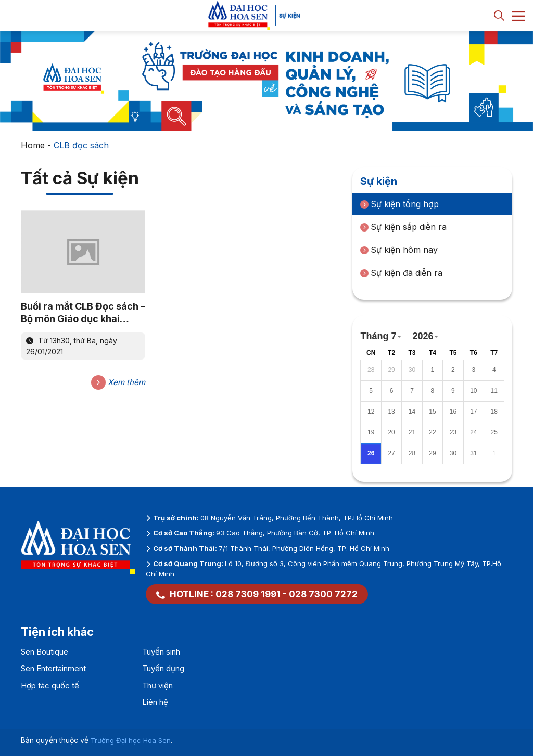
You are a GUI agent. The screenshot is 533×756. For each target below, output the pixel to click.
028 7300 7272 (323, 594)
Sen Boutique (45, 652)
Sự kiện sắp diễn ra (403, 227)
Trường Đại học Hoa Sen (131, 740)
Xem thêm (118, 382)
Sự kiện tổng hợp (399, 204)
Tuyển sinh (161, 652)
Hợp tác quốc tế (50, 685)
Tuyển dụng (163, 668)
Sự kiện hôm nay (399, 250)
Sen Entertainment (53, 668)
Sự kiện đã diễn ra (401, 273)
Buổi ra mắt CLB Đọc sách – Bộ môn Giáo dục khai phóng (83, 313)
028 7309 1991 (248, 594)
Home (33, 145)
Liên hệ (155, 702)
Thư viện (157, 685)
